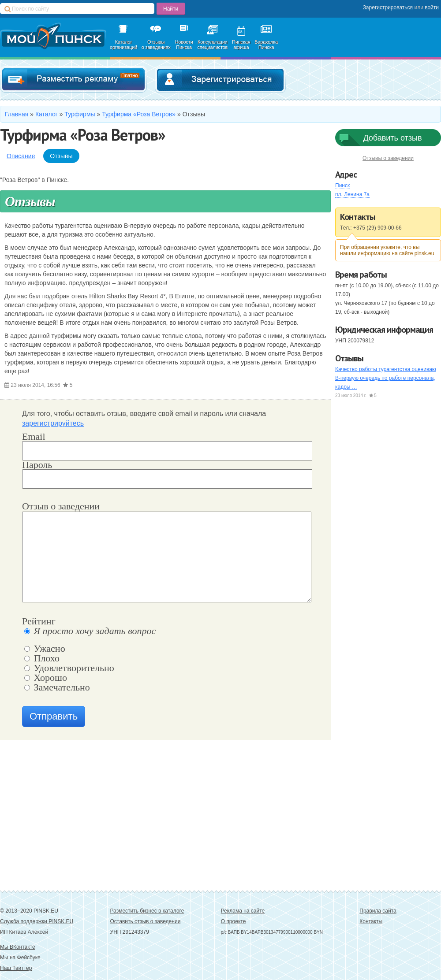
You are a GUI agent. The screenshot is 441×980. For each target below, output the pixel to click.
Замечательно (57, 688)
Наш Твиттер (16, 968)
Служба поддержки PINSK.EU (37, 921)
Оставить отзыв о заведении (146, 921)
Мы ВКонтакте (18, 947)
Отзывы (61, 156)
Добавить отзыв (392, 138)
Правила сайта (378, 911)
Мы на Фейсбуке (20, 958)
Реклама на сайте (243, 911)
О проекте (234, 921)
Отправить (54, 716)
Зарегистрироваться (388, 7)
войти (432, 7)
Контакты (371, 921)
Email (34, 436)
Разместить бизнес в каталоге (147, 911)
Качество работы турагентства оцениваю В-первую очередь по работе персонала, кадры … (386, 378)
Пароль (37, 465)
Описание (21, 156)
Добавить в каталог (73, 80)
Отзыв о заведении (61, 507)
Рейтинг (39, 622)
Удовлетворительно (69, 668)
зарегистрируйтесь (53, 423)
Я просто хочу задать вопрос (90, 631)
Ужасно (45, 649)
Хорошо (46, 678)
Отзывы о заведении (388, 158)
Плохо (42, 659)
